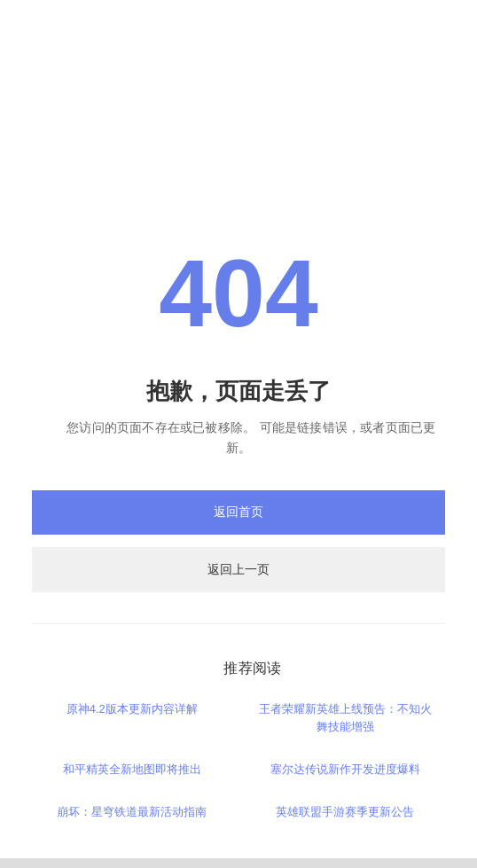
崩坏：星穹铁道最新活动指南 (132, 812)
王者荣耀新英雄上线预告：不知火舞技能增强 (345, 717)
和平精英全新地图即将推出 (132, 769)
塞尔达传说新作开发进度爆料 (345, 769)
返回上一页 (238, 569)
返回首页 (238, 512)
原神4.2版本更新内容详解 (132, 709)
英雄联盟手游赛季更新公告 (345, 812)
